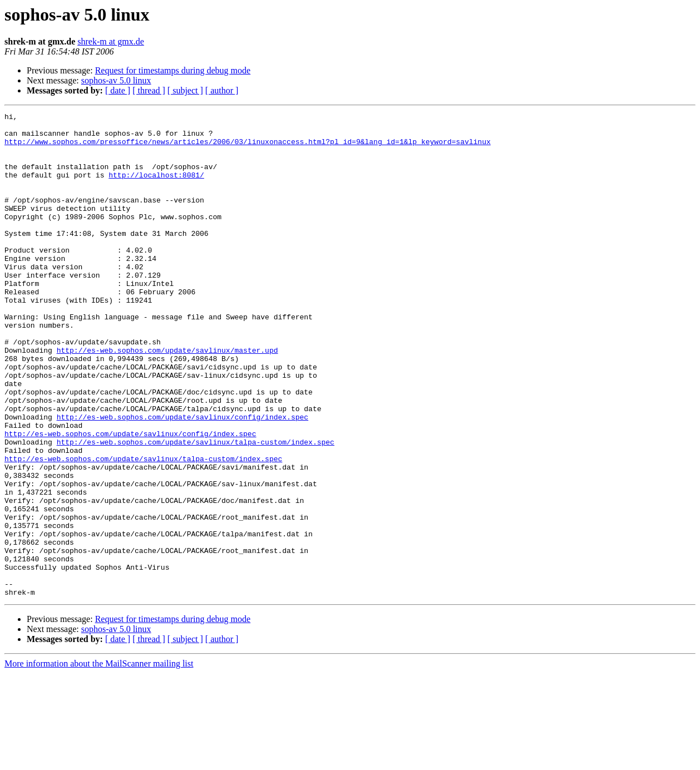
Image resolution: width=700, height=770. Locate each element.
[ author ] (222, 90)
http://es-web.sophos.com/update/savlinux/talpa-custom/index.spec (196, 509)
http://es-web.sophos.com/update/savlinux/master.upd (167, 398)
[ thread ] (149, 90)
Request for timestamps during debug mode (173, 70)
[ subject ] (185, 90)
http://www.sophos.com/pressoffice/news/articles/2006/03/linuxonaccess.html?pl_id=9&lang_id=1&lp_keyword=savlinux (248, 148)
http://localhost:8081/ (156, 188)
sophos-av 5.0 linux (116, 80)
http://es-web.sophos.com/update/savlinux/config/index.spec (183, 478)
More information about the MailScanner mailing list (99, 760)
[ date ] (118, 90)
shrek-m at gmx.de (111, 41)
